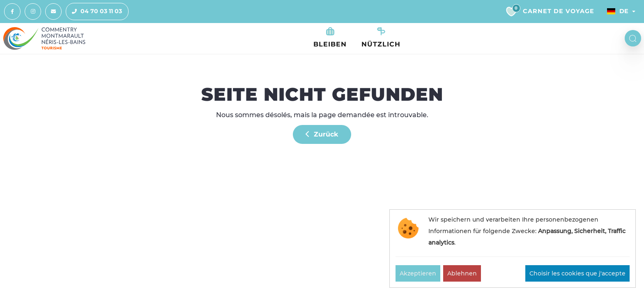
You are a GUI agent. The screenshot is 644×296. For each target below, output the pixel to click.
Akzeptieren (418, 273)
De (618, 11)
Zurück (322, 134)
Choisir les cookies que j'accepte (577, 273)
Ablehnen (462, 273)
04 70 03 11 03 (94, 12)
